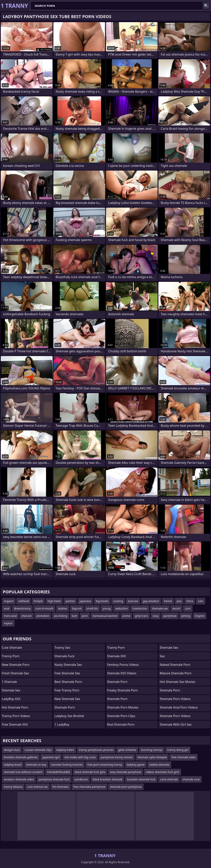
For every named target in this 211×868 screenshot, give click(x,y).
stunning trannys (152, 750)
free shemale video (184, 757)
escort (176, 608)
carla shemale (169, 779)
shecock (26, 616)
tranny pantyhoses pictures (96, 750)
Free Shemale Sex (67, 673)
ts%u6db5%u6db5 (59, 772)
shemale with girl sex (176, 724)
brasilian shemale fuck (141, 779)
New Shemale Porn (16, 665)
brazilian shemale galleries (21, 757)
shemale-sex (160, 608)
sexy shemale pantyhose (126, 772)
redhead (24, 601)
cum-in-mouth (44, 608)
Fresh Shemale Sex (15, 673)
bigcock (77, 608)
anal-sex (133, 601)
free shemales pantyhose (89, 787)
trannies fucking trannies (67, 765)
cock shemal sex (37, 787)
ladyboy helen (65, 750)
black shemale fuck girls (90, 772)
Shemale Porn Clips (121, 716)
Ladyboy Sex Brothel (69, 716)
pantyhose (170, 616)
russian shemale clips (38, 750)
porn (85, 616)
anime (126, 616)
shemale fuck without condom (23, 772)
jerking (186, 616)
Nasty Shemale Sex (68, 665)
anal (7, 608)
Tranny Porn (11, 656)
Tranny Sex (62, 648)
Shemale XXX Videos (122, 673)
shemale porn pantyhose (126, 787)
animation (43, 616)
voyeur (8, 623)
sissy (156, 616)
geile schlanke (127, 750)
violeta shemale (159, 765)
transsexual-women (105, 616)
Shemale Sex (11, 690)
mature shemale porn (176, 673)
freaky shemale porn (122, 690)
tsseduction (140, 608)
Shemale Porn (65, 707)
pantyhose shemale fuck (54, 779)
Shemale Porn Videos (175, 699)
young (107, 608)
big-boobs (102, 601)
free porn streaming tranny (105, 765)
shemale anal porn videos (179, 707)
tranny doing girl (178, 750)
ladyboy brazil (13, 765)
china (190, 601)
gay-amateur (151, 601)
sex (162, 656)
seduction (122, 608)
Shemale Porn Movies (123, 707)
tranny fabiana (13, 787)
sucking (118, 601)
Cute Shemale (12, 648)
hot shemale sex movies (178, 682)
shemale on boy (36, 765)
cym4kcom (81, 779)
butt (74, 616)
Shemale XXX (117, 656)
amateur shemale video (19, 779)
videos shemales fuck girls (162, 772)
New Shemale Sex (67, 699)
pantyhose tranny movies (117, 757)
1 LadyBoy (62, 724)
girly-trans (141, 616)
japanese (85, 601)
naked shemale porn (175, 665)
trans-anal (10, 616)
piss (179, 601)
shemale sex (169, 648)
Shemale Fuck (64, 656)
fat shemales (61, 787)
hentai (168, 601)
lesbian (63, 608)
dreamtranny (22, 608)
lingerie (200, 616)
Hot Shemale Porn (15, 707)
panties (70, 601)
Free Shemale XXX (15, 724)
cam (201, 601)
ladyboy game (136, 765)
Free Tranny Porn (67, 690)
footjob (38, 601)
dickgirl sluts (12, 750)
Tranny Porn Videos (16, 716)
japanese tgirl (51, 757)
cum (188, 608)
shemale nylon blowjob (152, 757)
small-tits (92, 608)
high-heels (54, 601)
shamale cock (191, 779)
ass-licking (61, 616)
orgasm (9, 601)
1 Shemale (9, 682)
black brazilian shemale (107, 779)
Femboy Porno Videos (123, 665)
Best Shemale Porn (68, 682)
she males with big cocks (80, 757)
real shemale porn (121, 724)
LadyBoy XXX (11, 699)
